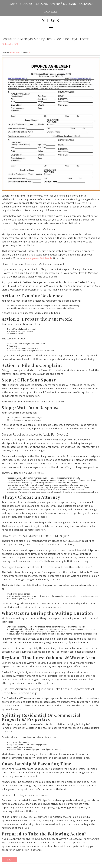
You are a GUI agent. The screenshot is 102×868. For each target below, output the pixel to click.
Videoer (26, 4)
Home (13, 4)
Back (10, 860)
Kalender (86, 4)
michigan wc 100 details (39, 258)
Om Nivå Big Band (63, 4)
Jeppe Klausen (15, 52)
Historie (41, 4)
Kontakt (51, 12)
